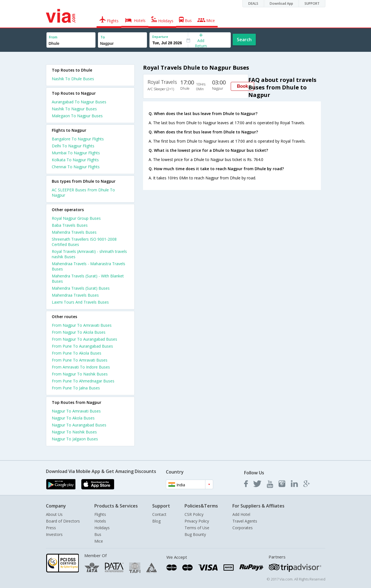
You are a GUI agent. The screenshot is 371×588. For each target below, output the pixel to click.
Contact (159, 514)
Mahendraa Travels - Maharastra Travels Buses (89, 266)
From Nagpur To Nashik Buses (80, 374)
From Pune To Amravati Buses (80, 360)
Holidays (102, 528)
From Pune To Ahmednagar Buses (83, 381)
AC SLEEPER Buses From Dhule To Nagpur (83, 192)
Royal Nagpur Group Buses (76, 218)
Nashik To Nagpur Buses (74, 109)
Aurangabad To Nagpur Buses (79, 102)
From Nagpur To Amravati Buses (82, 325)
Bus (98, 534)
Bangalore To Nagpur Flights (78, 139)
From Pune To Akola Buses (77, 353)
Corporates (243, 528)
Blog (156, 521)
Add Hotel (241, 514)
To (103, 37)
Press (51, 528)
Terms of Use (197, 528)
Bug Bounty (195, 534)
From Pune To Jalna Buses (76, 388)
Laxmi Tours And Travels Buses (80, 302)
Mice (99, 541)
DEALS (253, 3)
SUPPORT (312, 3)
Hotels (100, 521)
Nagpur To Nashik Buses (74, 432)
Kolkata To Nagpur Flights (75, 160)
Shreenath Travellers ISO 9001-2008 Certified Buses (84, 242)
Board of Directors (63, 521)
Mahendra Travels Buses (74, 232)
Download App (281, 3)
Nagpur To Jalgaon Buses (75, 439)
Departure (160, 37)
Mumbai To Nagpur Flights (76, 153)
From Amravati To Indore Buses (81, 367)
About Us (54, 514)
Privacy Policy (197, 521)
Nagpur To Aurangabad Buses (79, 425)
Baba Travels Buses (70, 225)
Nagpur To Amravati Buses (76, 411)
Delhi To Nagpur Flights (73, 146)
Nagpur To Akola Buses (73, 418)
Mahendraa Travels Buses (75, 295)
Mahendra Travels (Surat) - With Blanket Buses (88, 279)
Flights (100, 514)
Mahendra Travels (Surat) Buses (81, 288)
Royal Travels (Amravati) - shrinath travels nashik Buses (89, 254)
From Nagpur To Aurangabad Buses (84, 339)
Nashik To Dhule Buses (73, 79)
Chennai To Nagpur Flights (76, 167)
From (53, 37)
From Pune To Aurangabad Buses (82, 346)
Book (242, 86)
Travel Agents (245, 521)
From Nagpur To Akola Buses (79, 332)
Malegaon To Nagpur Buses (77, 116)
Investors (54, 534)
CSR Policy (194, 514)
